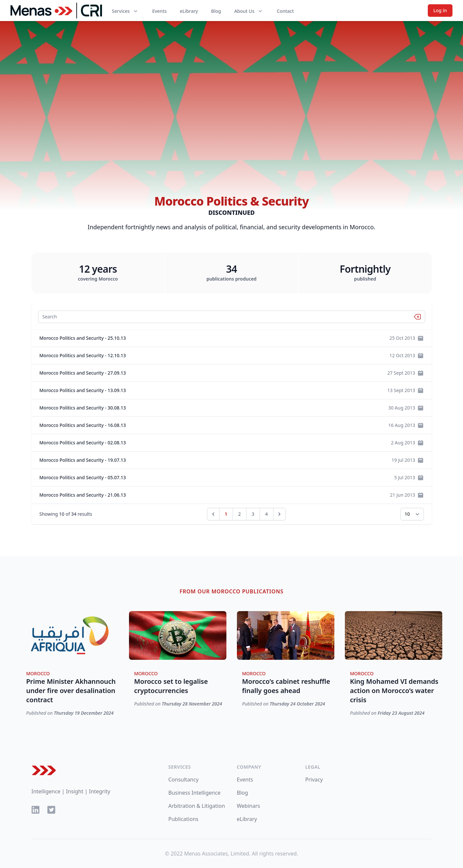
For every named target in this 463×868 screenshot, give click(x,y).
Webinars (249, 806)
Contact (285, 11)
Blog (216, 11)
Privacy (314, 780)
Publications (183, 819)
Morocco (38, 673)
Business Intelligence (194, 793)
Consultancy (184, 780)
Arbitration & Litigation (197, 806)
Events (159, 11)
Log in (440, 10)
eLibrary (189, 11)
